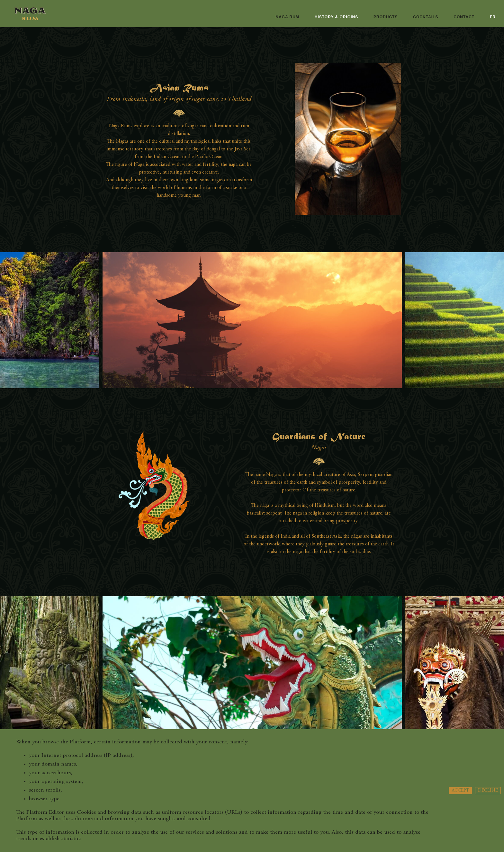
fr (493, 17)
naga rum (287, 17)
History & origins (336, 17)
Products (386, 17)
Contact (464, 17)
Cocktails (426, 17)
